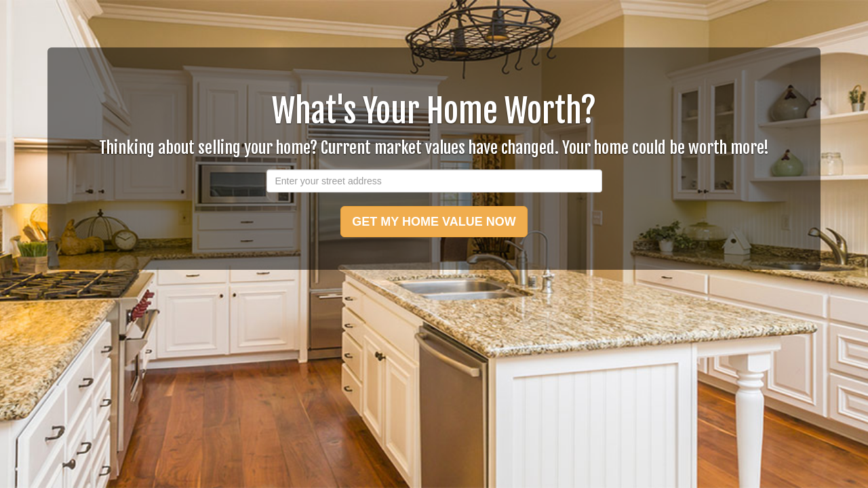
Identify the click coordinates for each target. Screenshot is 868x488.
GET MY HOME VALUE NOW (434, 222)
